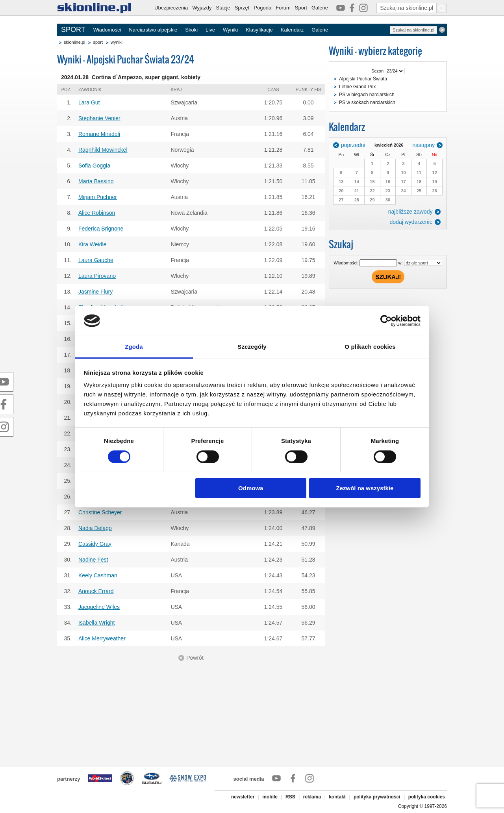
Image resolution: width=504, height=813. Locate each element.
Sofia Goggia (94, 166)
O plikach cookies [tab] (370, 347)
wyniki (117, 42)
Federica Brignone (101, 229)
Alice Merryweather (102, 638)
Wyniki (230, 30)
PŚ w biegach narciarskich (367, 95)
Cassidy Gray (95, 544)
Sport (301, 8)
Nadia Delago (95, 528)
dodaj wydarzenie (411, 222)
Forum (283, 8)
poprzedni (353, 145)
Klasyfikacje (259, 30)
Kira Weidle (92, 244)
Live (210, 30)
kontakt (337, 797)
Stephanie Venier (99, 118)
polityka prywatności (377, 797)
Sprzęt (242, 8)
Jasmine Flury (95, 292)
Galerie (320, 8)
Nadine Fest (93, 560)
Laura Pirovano (97, 276)
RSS (290, 797)
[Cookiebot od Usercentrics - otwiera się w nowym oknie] (386, 321)
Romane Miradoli (99, 134)
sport (98, 42)
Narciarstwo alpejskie (153, 30)
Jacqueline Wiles (99, 607)
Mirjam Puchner (98, 197)
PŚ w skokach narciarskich (367, 102)
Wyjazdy (202, 8)
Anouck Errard (96, 591)
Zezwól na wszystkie (365, 488)
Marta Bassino (96, 181)
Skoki (191, 30)
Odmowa (251, 488)
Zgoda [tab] (134, 347)
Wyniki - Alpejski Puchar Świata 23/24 (126, 59)
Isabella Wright (96, 623)
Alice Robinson (97, 213)
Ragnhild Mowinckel (103, 150)
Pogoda (262, 8)
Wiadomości (107, 30)
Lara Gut (89, 102)
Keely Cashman (98, 575)
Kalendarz (292, 30)
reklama (312, 797)
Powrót (195, 658)
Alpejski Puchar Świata (363, 79)
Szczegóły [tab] (252, 347)
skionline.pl (74, 42)
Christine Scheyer (100, 512)
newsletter (243, 797)
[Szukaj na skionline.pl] (442, 8)
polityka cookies (427, 797)
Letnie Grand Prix (357, 87)
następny (423, 145)
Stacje (223, 8)
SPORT (73, 30)
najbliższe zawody (410, 212)
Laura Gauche (96, 260)
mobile (270, 797)
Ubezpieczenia (171, 8)
